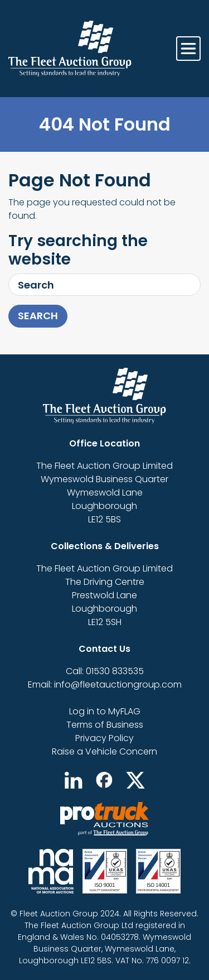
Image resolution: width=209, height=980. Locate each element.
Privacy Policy (104, 738)
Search (38, 316)
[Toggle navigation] (188, 49)
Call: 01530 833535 (105, 671)
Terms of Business (105, 725)
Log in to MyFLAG (105, 711)
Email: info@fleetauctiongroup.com (105, 684)
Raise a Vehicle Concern (104, 751)
